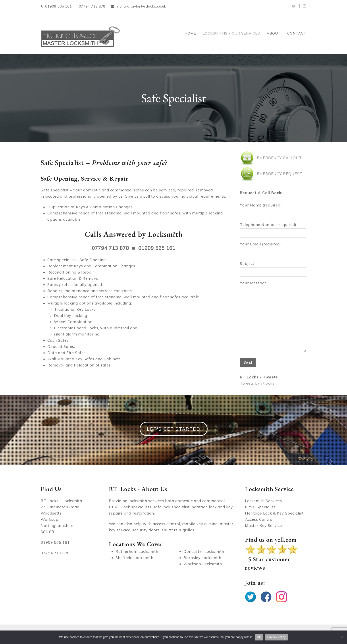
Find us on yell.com (271, 540)
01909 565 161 (58, 6)
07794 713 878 (92, 6)
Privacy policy (277, 637)
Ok (259, 637)
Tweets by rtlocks (257, 383)
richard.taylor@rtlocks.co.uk (141, 6)
